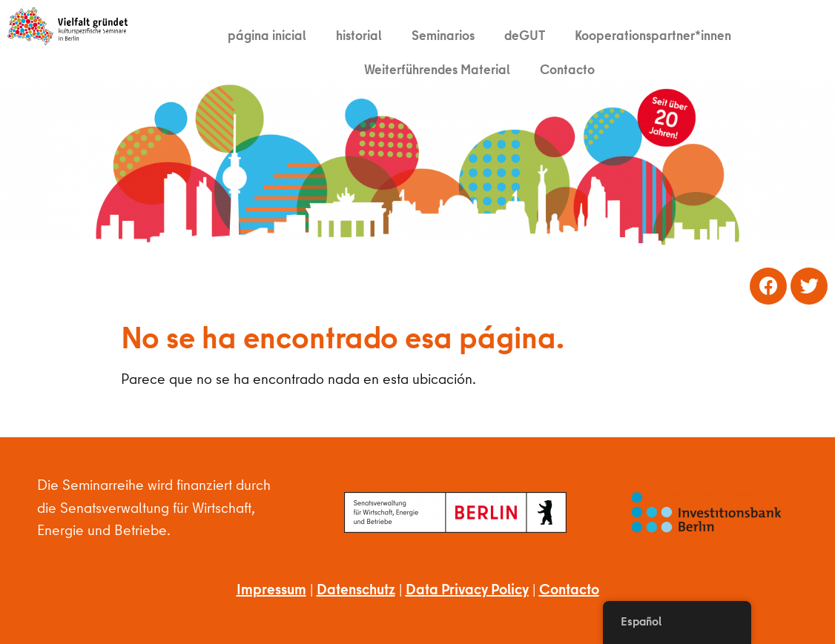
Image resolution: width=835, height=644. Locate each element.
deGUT (525, 35)
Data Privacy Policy (467, 589)
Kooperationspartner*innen (653, 35)
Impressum (271, 589)
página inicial (267, 35)
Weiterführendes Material (437, 69)
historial (359, 35)
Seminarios (443, 35)
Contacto (567, 69)
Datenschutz (356, 589)
